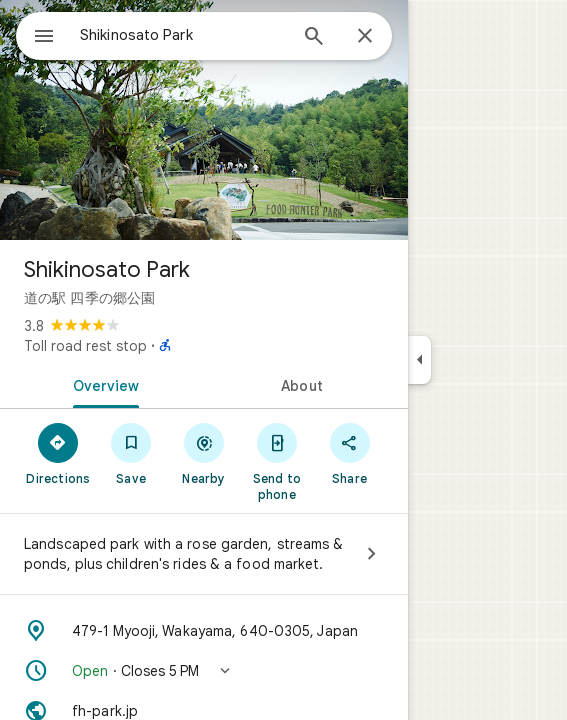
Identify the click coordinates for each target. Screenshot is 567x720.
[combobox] (183, 35)
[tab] (102, 384)
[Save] (131, 453)
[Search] (314, 38)
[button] (204, 671)
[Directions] (58, 453)
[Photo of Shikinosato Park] (204, 120)
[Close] (365, 37)
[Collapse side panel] (419, 360)
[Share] (349, 453)
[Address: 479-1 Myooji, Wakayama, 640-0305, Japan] (204, 631)
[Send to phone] (276, 461)
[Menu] (44, 38)
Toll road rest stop (85, 346)
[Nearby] (204, 453)
